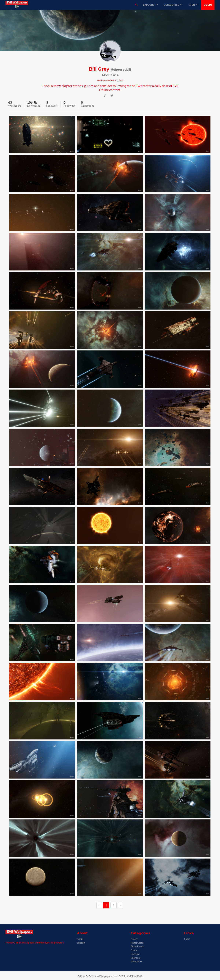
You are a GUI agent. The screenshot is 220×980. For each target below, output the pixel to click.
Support (81, 943)
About (80, 939)
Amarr (134, 939)
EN (194, 5)
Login (208, 5)
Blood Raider (137, 947)
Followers (52, 106)
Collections (88, 106)
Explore (150, 5)
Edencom (136, 958)
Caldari (134, 950)
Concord (135, 954)
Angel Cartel (137, 943)
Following (69, 106)
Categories (173, 5)
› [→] (120, 905)
